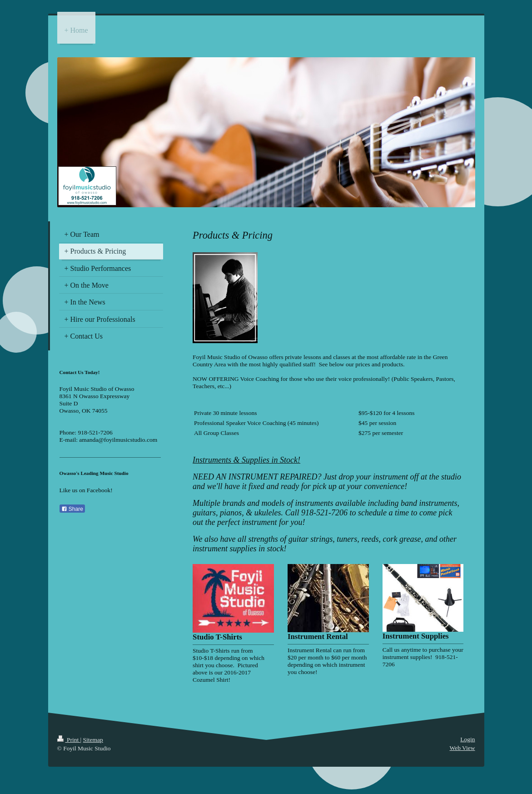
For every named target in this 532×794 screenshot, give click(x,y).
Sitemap (93, 740)
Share (72, 509)
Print (69, 740)
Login (467, 739)
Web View (462, 748)
